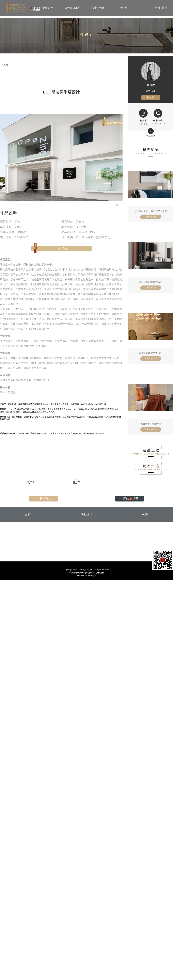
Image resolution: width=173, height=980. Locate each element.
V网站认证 (130, 499)
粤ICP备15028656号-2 (86, 576)
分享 (145, 514)
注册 (165, 8)
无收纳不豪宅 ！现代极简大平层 (151, 211)
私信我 (151, 97)
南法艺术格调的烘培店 (151, 353)
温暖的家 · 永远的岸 (151, 424)
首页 (28, 514)
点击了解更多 (151, 217)
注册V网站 (43, 499)
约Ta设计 (86, 514)
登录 (159, 8)
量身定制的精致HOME (151, 282)
